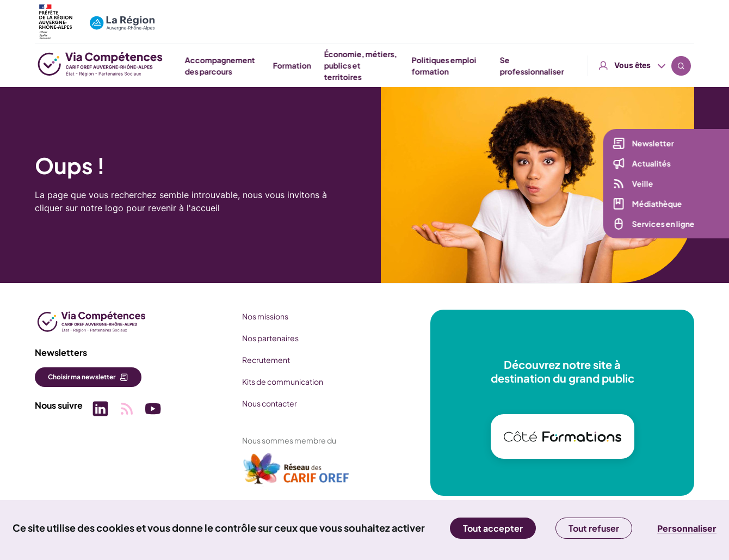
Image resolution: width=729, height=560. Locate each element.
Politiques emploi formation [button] (564, 66)
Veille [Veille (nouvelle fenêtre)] (642, 185)
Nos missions (265, 316)
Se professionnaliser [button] (651, 66)
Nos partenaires (270, 338)
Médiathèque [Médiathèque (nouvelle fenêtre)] (657, 205)
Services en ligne (663, 225)
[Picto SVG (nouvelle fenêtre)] (100, 410)
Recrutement (265, 360)
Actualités (651, 165)
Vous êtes (632, 16)
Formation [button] (411, 65)
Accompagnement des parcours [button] (340, 66)
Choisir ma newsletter (82, 377)
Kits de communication (282, 381)
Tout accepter (493, 528)
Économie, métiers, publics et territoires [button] (480, 65)
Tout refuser (594, 528)
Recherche (681, 16)
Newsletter (653, 145)
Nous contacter (269, 403)
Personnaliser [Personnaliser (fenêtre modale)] (687, 528)
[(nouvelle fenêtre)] (296, 473)
